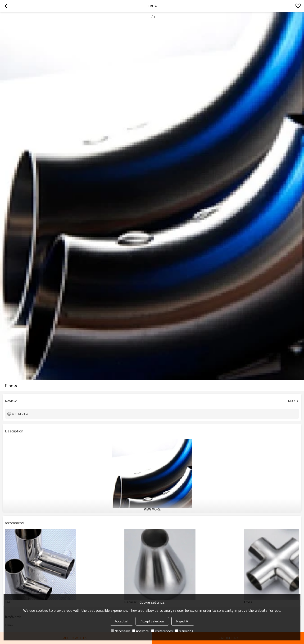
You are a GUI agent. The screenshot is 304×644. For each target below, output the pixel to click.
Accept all (122, 621)
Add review (20, 414)
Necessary (120, 631)
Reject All (183, 621)
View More (152, 509)
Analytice (141, 631)
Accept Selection (152, 621)
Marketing (184, 631)
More (292, 401)
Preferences (162, 631)
